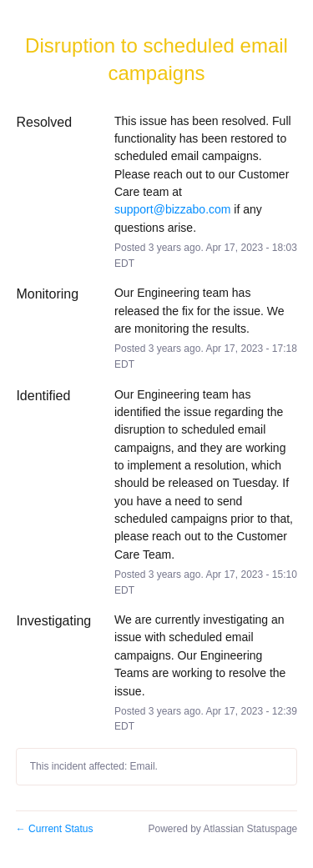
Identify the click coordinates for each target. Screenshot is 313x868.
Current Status (55, 829)
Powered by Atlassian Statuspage (222, 829)
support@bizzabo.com (173, 209)
